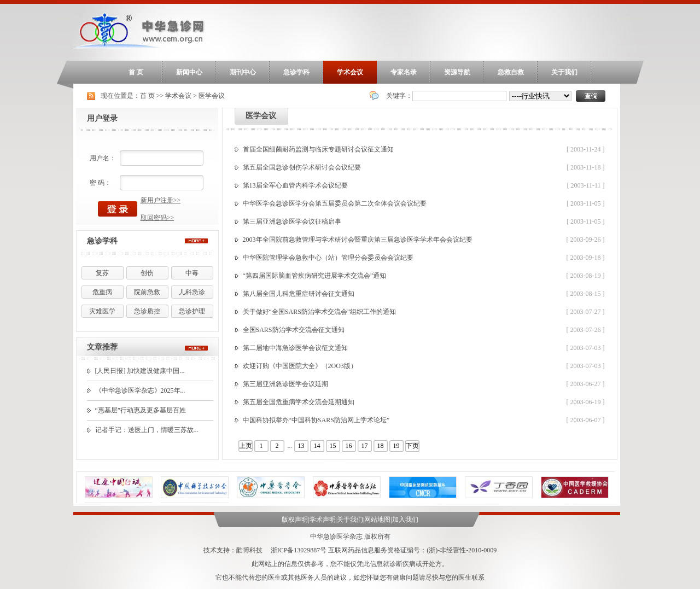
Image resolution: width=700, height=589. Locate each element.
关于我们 (564, 72)
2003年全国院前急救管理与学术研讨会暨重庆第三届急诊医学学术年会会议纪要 (358, 240)
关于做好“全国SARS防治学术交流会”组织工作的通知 (320, 312)
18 (381, 446)
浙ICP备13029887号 (299, 550)
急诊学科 (296, 72)
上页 (246, 446)
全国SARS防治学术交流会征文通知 (294, 330)
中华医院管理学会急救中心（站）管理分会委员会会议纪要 (328, 258)
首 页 (136, 72)
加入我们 (405, 520)
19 (396, 446)
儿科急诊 (192, 292)
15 (333, 446)
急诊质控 (147, 311)
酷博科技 (249, 550)
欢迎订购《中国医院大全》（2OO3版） (300, 366)
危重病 (102, 292)
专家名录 (404, 72)
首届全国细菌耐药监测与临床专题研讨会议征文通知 (318, 149)
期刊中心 (243, 72)
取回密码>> (157, 218)
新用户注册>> (161, 200)
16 (349, 446)
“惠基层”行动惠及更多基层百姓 (141, 410)
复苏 (102, 273)
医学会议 (212, 96)
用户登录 (102, 118)
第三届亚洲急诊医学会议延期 (285, 384)
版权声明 (295, 520)
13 (301, 446)
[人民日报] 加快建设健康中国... (140, 371)
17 (365, 446)
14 (317, 446)
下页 (412, 446)
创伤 (147, 273)
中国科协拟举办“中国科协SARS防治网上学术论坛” (316, 420)
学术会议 (350, 72)
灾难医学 (102, 311)
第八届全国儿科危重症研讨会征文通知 (299, 294)
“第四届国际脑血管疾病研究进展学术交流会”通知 (315, 276)
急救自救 (511, 72)
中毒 (192, 273)
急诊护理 (192, 311)
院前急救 (147, 292)
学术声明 (323, 520)
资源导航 (457, 72)
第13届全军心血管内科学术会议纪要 (295, 185)
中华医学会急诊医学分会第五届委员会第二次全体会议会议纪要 (335, 203)
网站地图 (377, 520)
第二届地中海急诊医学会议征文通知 (295, 348)
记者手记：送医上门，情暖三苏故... (147, 430)
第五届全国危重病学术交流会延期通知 (299, 402)
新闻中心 (189, 72)
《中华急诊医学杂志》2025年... (140, 390)
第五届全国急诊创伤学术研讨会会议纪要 (302, 167)
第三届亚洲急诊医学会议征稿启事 (292, 221)
